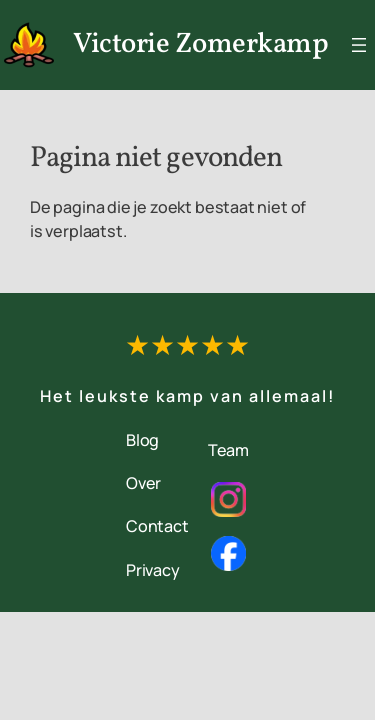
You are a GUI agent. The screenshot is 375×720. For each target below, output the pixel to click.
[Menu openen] (359, 45)
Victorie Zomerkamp (200, 44)
